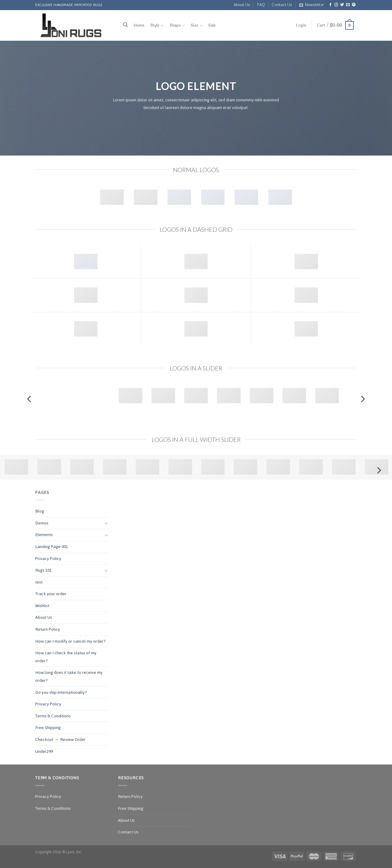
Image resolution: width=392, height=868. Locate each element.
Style (157, 26)
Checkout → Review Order (60, 740)
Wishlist (42, 606)
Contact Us (282, 5)
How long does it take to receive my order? (69, 676)
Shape (177, 26)
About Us (242, 5)
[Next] (362, 399)
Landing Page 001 (52, 547)
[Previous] (30, 399)
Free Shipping (48, 728)
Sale (212, 25)
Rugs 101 (43, 570)
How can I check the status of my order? (66, 657)
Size (197, 26)
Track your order (51, 594)
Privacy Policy (48, 559)
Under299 (44, 752)
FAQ (261, 5)
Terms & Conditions (53, 716)
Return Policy (48, 629)
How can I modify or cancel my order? (70, 641)
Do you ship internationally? (61, 692)
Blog (40, 511)
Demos (42, 523)
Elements (44, 535)
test (39, 582)
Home (139, 25)
